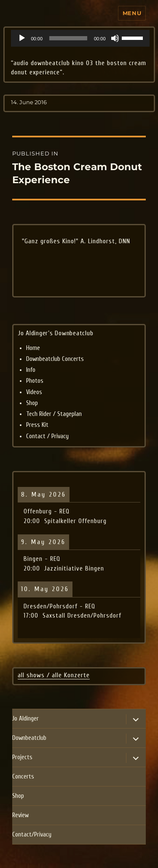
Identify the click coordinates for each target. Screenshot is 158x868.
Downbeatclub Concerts (55, 359)
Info (31, 370)
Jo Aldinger (25, 719)
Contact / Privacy (47, 436)
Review (20, 815)
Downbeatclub (29, 738)
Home (33, 348)
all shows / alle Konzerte (54, 675)
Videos (34, 392)
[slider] (68, 38)
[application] (80, 38)
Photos (35, 381)
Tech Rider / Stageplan (54, 414)
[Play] (22, 38)
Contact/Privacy (32, 835)
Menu (132, 13)
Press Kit (37, 425)
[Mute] (115, 38)
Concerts (23, 777)
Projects (22, 757)
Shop (32, 403)
